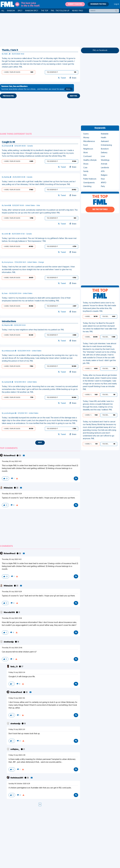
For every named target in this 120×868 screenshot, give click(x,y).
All (3, 11)
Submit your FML (75, 4)
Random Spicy (32, 11)
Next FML (74, 96)
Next (40, 443)
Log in (117, 4)
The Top (45, 11)
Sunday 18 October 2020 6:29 (19, 784)
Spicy (20, 11)
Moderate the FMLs (98, 4)
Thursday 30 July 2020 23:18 (12, 618)
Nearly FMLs (78, 11)
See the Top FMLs (100, 209)
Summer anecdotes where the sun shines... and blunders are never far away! (37, 88)
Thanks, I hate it (10, 50)
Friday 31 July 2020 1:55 (17, 698)
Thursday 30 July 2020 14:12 (12, 462)
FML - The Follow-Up (60, 11)
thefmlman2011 (17, 778)
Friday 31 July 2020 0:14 (17, 673)
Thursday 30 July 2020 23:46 (12, 648)
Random (11, 11)
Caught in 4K (9, 142)
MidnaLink (8, 488)
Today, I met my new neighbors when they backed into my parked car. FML (33, 330)
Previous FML (8, 96)
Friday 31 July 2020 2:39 (17, 755)
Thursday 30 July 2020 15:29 (12, 494)
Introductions (9, 322)
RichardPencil (10, 456)
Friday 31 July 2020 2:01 (17, 730)
